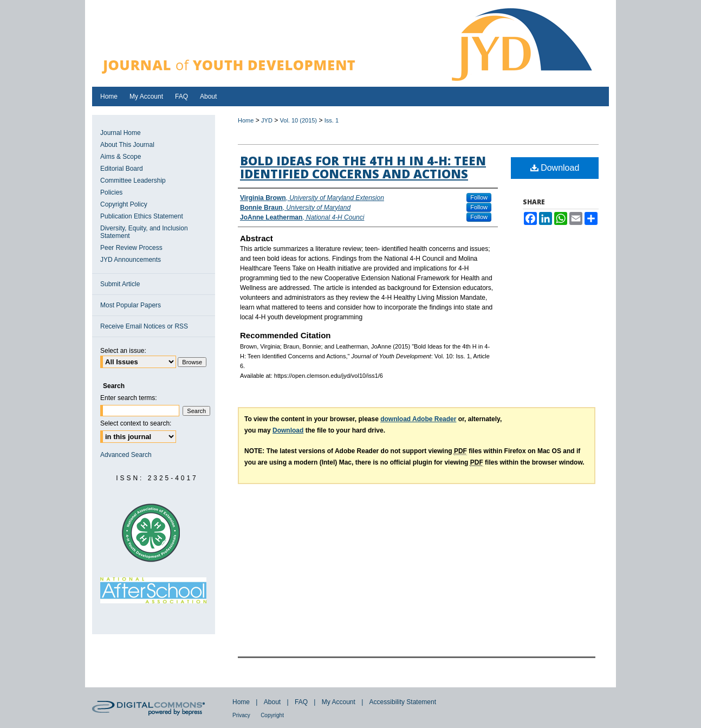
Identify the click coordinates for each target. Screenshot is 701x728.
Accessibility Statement (403, 702)
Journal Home (121, 133)
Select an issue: (123, 351)
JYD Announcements (131, 260)
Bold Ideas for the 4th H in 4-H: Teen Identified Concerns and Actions (363, 167)
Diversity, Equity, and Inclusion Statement (144, 232)
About (272, 702)
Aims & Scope (121, 157)
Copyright (272, 715)
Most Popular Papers (131, 305)
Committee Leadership (133, 181)
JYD (267, 120)
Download (555, 168)
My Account (339, 702)
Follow (479, 197)
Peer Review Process (131, 248)
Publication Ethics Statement (142, 216)
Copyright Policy (124, 204)
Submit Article (120, 284)
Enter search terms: (129, 398)
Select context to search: (136, 423)
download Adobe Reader (418, 419)
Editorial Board (122, 169)
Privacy (241, 715)
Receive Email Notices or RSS (144, 326)
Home (246, 120)
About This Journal (127, 145)
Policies (111, 192)
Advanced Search (126, 455)
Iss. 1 (332, 120)
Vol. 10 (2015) (299, 120)
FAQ (301, 702)
